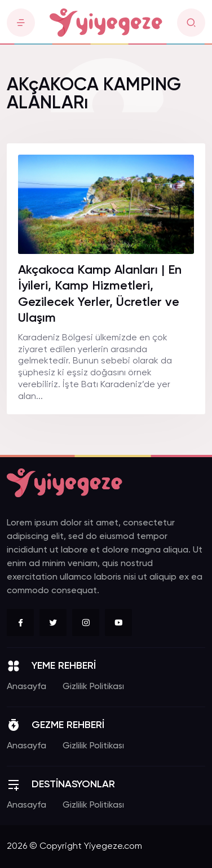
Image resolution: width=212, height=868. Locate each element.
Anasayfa (26, 687)
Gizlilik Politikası (93, 687)
